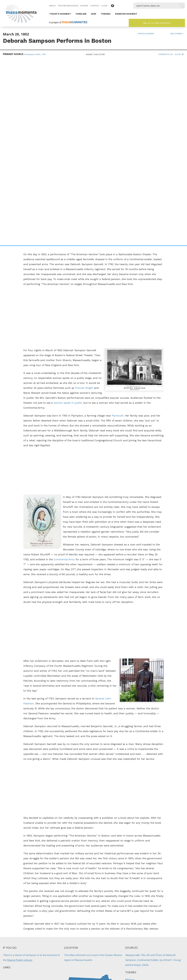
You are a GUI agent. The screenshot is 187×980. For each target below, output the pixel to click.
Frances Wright (84, 202)
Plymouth (118, 230)
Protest (71, 900)
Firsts (63, 900)
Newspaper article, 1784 (35, 54)
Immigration (109, 900)
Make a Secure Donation (25, 964)
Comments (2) (165, 54)
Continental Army (64, 373)
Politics (130, 900)
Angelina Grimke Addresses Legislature (72, 889)
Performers (132, 801)
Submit (162, 964)
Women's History (135, 809)
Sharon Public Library (20, 774)
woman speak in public (68, 217)
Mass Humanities (36, 948)
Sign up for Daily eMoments (157, 23)
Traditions (115, 902)
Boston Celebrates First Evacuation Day (115, 889)
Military (130, 794)
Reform (80, 900)
